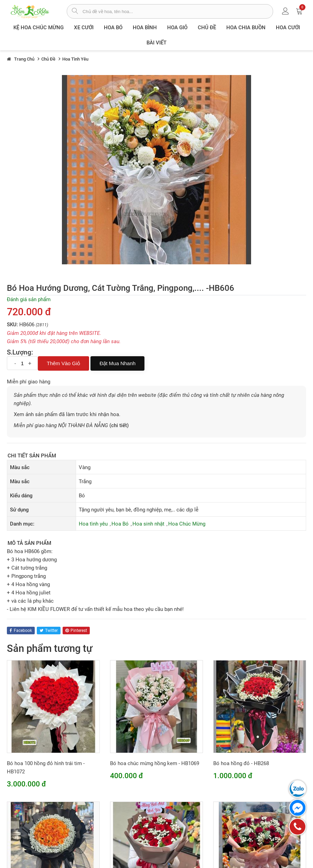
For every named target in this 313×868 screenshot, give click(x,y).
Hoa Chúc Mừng (187, 524)
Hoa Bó (113, 28)
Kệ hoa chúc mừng (39, 28)
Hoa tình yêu (93, 524)
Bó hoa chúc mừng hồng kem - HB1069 (155, 763)
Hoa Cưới (288, 28)
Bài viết (156, 43)
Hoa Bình (145, 28)
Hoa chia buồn (246, 28)
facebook (21, 631)
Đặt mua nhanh (117, 363)
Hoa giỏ (177, 28)
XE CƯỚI (84, 28)
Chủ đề (207, 28)
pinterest (76, 631)
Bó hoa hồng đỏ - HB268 (241, 763)
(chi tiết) (119, 425)
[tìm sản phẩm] (75, 12)
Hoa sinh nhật (148, 524)
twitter (49, 631)
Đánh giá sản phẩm (29, 299)
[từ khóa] (178, 11)
